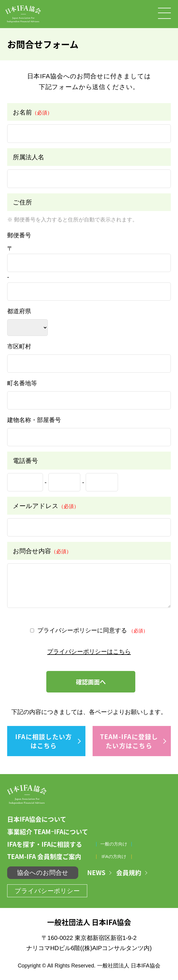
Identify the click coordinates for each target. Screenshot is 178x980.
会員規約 (129, 873)
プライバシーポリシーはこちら (89, 652)
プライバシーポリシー (47, 891)
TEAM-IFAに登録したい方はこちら (129, 741)
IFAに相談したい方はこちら (44, 741)
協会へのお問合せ (43, 873)
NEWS (96, 873)
